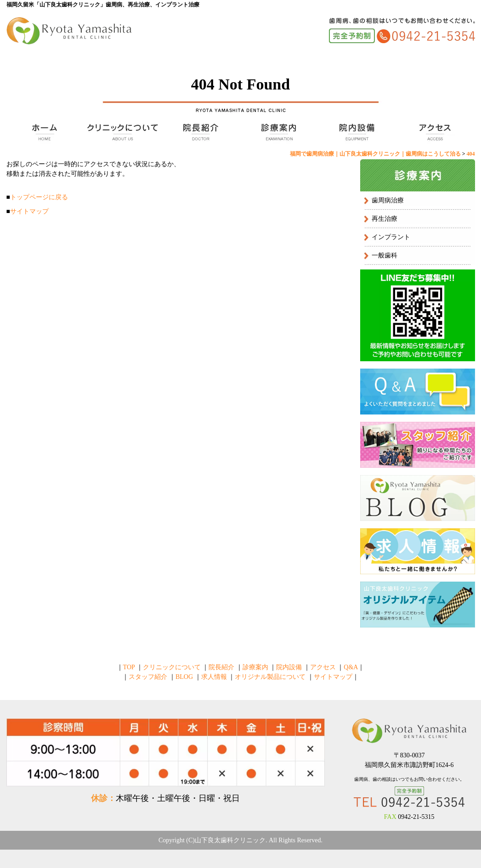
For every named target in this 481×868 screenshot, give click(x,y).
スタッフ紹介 (148, 677)
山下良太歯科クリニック (230, 840)
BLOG (184, 677)
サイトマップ (29, 211)
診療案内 (277, 132)
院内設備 (356, 132)
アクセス (434, 132)
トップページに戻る (39, 197)
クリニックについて (121, 132)
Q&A (351, 667)
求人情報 (214, 677)
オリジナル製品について (270, 677)
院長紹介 (199, 132)
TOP (43, 132)
